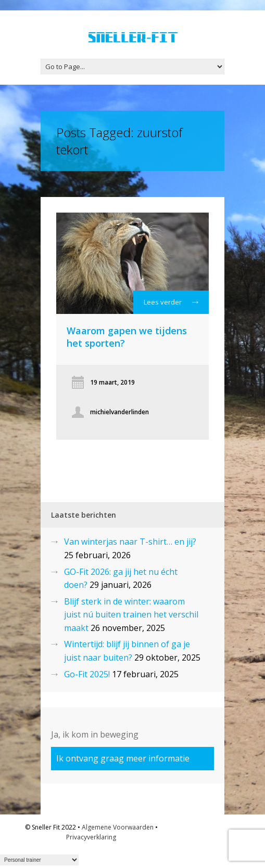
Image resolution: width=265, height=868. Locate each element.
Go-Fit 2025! (87, 674)
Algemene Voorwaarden (118, 827)
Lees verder (171, 305)
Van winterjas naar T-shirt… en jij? (130, 542)
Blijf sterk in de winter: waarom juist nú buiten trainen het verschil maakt (131, 615)
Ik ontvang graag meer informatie (123, 758)
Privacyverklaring (91, 837)
